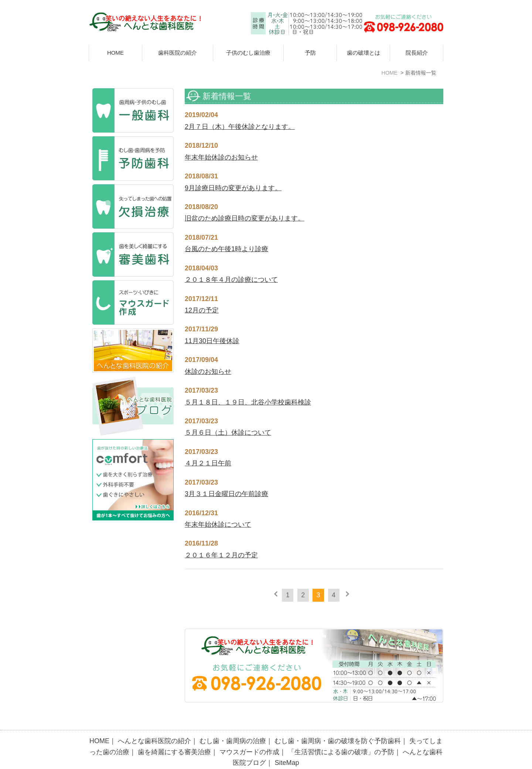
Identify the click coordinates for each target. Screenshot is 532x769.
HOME (115, 53)
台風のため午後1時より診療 (226, 249)
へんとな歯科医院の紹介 (154, 725)
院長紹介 (417, 53)
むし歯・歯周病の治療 (233, 725)
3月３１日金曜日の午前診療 (226, 494)
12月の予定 (202, 310)
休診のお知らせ (208, 372)
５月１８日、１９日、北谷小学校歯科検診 (248, 402)
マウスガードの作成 (249, 736)
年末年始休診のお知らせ (221, 157)
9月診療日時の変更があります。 (233, 188)
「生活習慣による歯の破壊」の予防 (341, 736)
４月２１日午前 (208, 463)
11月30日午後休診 (212, 341)
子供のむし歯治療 (248, 53)
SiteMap (287, 746)
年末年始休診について (218, 524)
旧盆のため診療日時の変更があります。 (245, 218)
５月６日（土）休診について (228, 433)
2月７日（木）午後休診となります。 (240, 127)
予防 (310, 53)
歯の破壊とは (364, 53)
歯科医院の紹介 (178, 53)
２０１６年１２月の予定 (221, 555)
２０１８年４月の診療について (231, 280)
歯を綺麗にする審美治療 (174, 736)
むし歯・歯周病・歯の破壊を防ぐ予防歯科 (338, 725)
